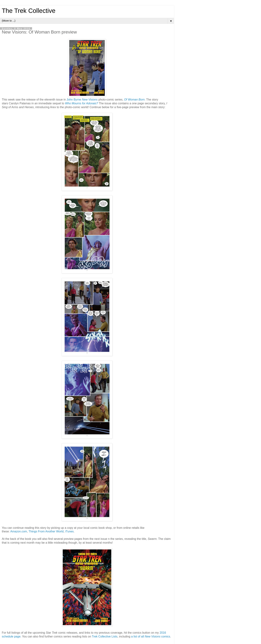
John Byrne (74, 100)
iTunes (70, 531)
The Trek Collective (29, 11)
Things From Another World (46, 531)
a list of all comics (151, 636)
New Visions (90, 100)
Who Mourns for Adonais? (81, 103)
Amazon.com (19, 531)
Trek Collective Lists (105, 636)
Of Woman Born (134, 100)
